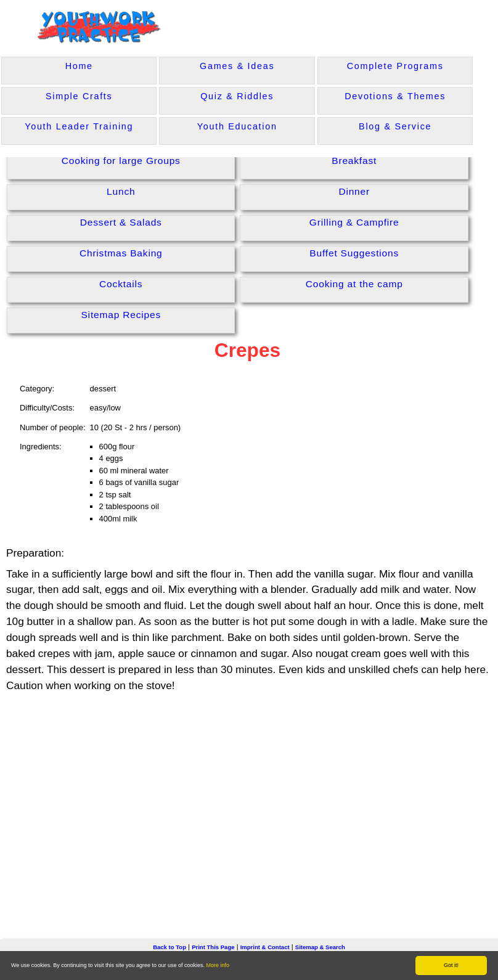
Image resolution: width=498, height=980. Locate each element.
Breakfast (354, 161)
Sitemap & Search (320, 947)
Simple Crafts (79, 96)
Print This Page (213, 947)
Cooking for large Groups (121, 161)
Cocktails (121, 284)
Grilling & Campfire (354, 222)
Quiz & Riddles (237, 96)
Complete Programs (395, 66)
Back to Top (169, 947)
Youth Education (237, 126)
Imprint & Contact (265, 947)
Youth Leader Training (79, 126)
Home (79, 66)
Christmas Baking (121, 253)
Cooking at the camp (354, 284)
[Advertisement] (249, 797)
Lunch (121, 191)
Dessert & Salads (121, 222)
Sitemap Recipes (121, 315)
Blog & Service (395, 126)
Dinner (354, 191)
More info (218, 965)
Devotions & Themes (395, 96)
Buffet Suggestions (354, 253)
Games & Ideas (237, 66)
